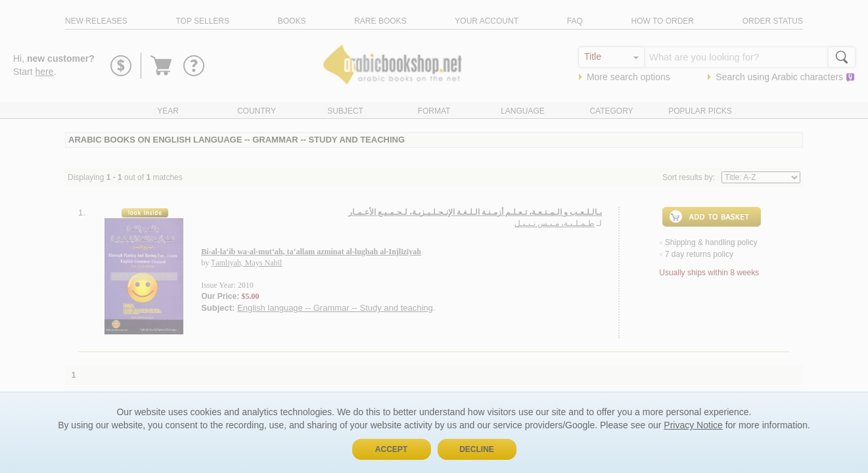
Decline (477, 449)
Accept (391, 449)
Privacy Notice (693, 425)
